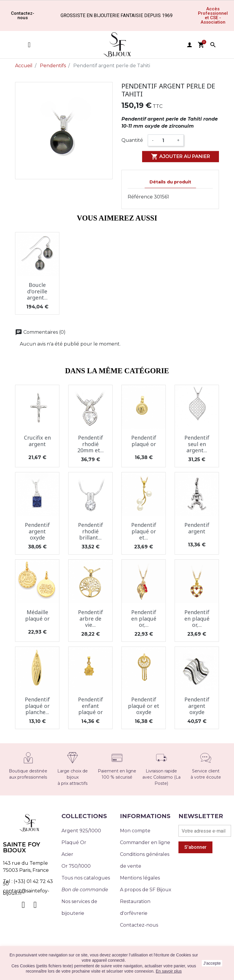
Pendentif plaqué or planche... (37, 706)
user (189, 45)
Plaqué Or (74, 842)
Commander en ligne (145, 842)
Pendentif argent (197, 528)
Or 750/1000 (76, 866)
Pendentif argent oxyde (37, 531)
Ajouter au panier (181, 157)
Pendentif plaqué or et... (144, 531)
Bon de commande (85, 890)
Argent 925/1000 (81, 831)
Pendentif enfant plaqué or (91, 706)
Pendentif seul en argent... (197, 444)
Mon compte (135, 831)
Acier (67, 854)
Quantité (132, 140)
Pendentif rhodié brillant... (91, 531)
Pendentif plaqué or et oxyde (144, 706)
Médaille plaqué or (37, 615)
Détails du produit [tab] (170, 182)
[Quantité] (165, 140)
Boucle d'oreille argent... (37, 291)
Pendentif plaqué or (144, 441)
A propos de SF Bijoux (146, 890)
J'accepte (212, 963)
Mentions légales (140, 878)
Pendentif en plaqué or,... (144, 618)
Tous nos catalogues (86, 878)
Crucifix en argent (37, 441)
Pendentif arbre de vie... (91, 618)
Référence (140, 197)
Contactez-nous (139, 925)
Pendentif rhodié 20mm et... (91, 444)
